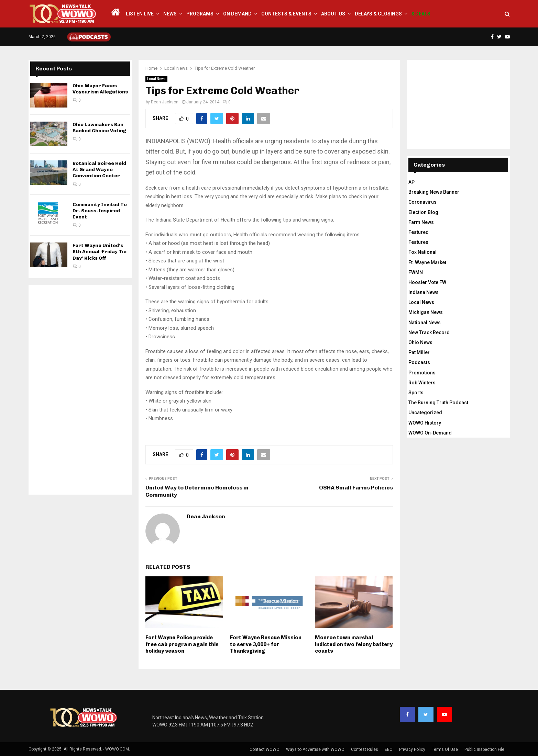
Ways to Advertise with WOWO (315, 749)
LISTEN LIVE (140, 14)
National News (425, 323)
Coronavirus (422, 202)
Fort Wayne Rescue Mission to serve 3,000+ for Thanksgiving (266, 644)
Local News (156, 79)
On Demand (237, 14)
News (170, 14)
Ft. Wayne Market (427, 262)
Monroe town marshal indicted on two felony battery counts (354, 644)
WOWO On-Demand (430, 433)
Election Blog (423, 212)
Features (418, 242)
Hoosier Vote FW (427, 282)
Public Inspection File (484, 749)
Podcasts (419, 362)
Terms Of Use (445, 749)
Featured (419, 232)
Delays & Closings (378, 14)
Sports (416, 393)
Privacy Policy (412, 749)
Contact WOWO (265, 749)
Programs (200, 14)
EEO (389, 749)
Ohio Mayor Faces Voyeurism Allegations (100, 89)
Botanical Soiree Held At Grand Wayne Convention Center (99, 170)
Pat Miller (419, 352)
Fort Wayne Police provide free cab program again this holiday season (182, 644)
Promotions (422, 373)
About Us (333, 14)
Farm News (421, 222)
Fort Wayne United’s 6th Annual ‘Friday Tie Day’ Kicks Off (100, 252)
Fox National (422, 252)
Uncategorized (425, 413)
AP (411, 182)
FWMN (416, 272)
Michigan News (426, 312)
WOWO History (425, 423)
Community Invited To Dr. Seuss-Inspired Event (100, 211)
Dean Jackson (165, 102)
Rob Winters (422, 383)
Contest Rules (365, 749)
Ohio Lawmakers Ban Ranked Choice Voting (99, 128)
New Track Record (429, 332)
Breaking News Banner (434, 192)
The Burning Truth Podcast (438, 403)
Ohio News (420, 342)
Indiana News (424, 292)
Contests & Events (286, 14)
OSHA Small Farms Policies (356, 488)
